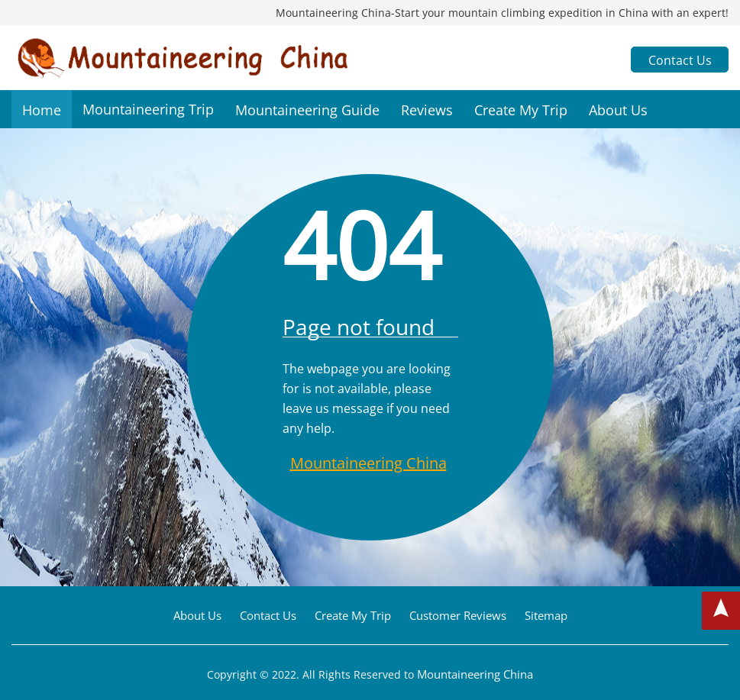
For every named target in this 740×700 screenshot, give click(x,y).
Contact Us (680, 60)
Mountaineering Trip (148, 109)
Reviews (427, 110)
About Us (618, 110)
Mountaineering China (368, 463)
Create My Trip (521, 110)
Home (42, 110)
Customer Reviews (458, 615)
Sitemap (546, 615)
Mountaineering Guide (307, 110)
